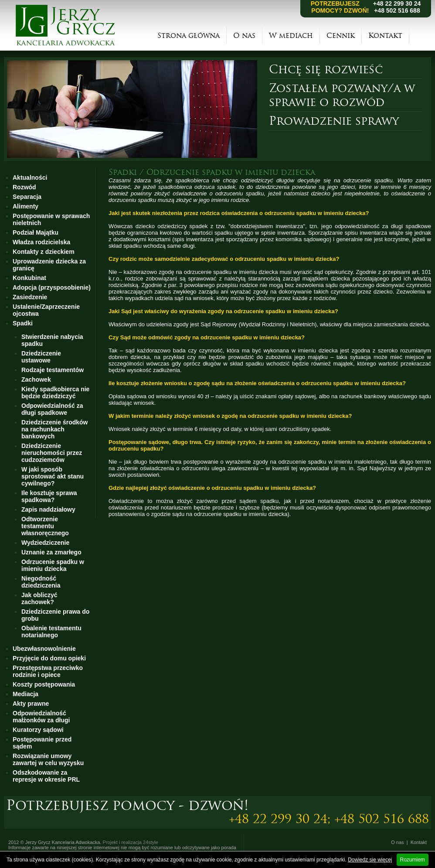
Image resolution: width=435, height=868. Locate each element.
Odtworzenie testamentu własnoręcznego (45, 526)
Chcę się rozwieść (326, 69)
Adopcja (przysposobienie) (52, 287)
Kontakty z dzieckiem (44, 252)
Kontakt (385, 36)
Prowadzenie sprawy (334, 121)
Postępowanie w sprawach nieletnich (51, 219)
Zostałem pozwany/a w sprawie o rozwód (342, 95)
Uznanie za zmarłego (51, 552)
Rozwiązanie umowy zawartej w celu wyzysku (48, 759)
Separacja (27, 197)
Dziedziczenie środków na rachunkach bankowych (54, 429)
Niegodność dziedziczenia (41, 582)
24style (151, 842)
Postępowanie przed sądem (42, 743)
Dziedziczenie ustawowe (41, 357)
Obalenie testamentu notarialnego (51, 632)
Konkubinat (29, 278)
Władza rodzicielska (41, 242)
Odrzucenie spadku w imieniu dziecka (53, 565)
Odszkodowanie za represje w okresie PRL (46, 776)
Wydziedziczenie (45, 543)
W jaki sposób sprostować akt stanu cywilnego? (53, 476)
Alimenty (25, 206)
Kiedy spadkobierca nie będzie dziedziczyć (55, 393)
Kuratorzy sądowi (38, 730)
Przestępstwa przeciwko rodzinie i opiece (48, 671)
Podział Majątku (36, 232)
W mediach (291, 36)
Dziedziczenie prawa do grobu (55, 615)
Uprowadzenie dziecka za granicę (49, 265)
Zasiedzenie (30, 297)
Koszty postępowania (44, 684)
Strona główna (189, 36)
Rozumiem (413, 860)
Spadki (23, 323)
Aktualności (30, 178)
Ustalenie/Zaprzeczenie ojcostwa (46, 310)
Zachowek (36, 379)
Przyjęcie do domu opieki (49, 658)
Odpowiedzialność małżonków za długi (41, 717)
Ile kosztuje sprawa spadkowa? (49, 496)
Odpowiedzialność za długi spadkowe (52, 409)
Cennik (341, 36)
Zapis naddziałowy (48, 509)
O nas (244, 36)
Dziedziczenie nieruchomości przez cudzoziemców (52, 453)
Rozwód (24, 187)
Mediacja (25, 694)
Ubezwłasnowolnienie (44, 649)
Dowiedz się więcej (370, 860)
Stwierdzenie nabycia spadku (52, 340)
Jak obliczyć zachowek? (39, 598)
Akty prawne (31, 704)
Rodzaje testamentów (53, 370)
